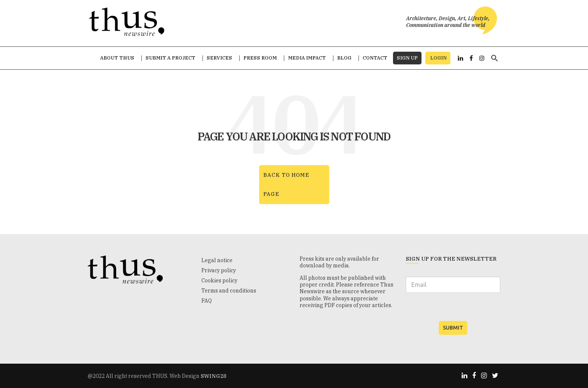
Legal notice (217, 260)
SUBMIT (453, 328)
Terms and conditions (229, 291)
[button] (495, 62)
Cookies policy (219, 281)
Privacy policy (219, 270)
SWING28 (213, 376)
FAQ (207, 301)
